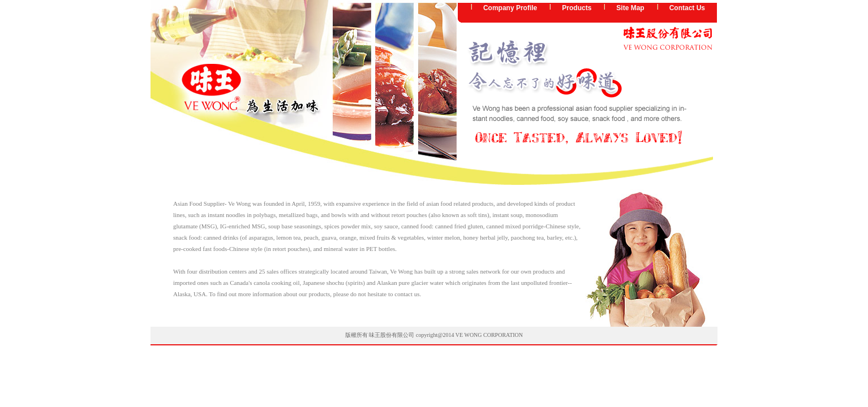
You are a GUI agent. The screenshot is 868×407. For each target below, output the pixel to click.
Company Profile (510, 8)
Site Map (630, 8)
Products (577, 8)
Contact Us (687, 8)
